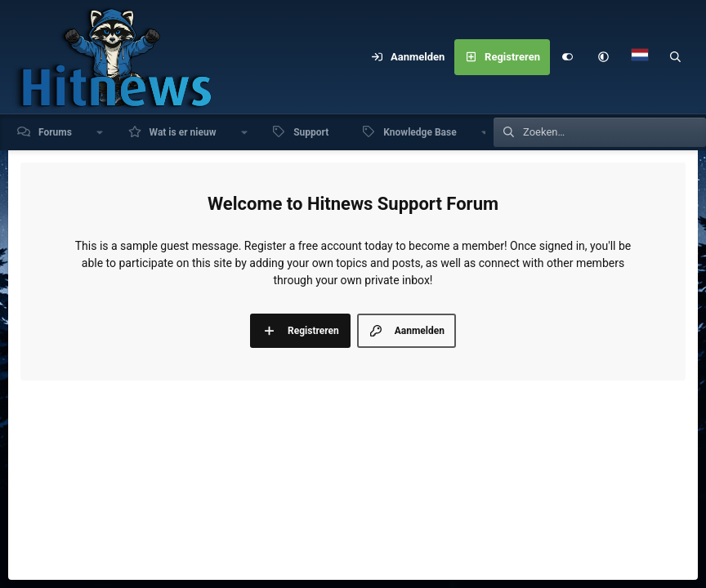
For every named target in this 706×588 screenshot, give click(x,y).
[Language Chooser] (640, 57)
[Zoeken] (676, 57)
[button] (604, 57)
